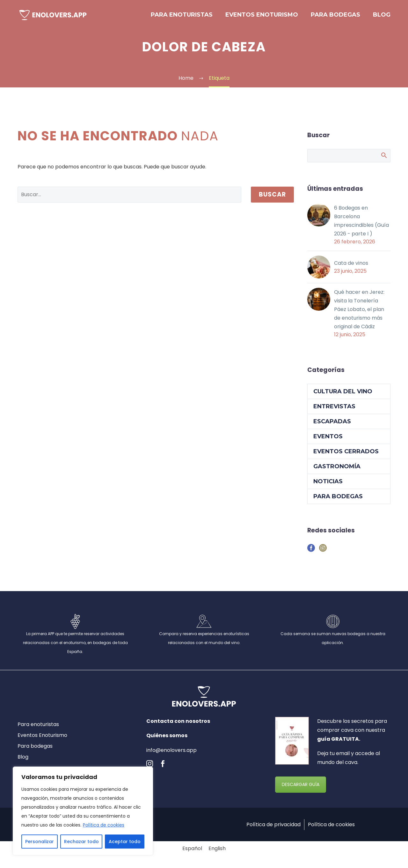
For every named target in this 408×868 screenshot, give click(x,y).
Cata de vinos (351, 264)
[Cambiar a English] (217, 851)
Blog (382, 15)
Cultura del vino (343, 394)
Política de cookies (104, 825)
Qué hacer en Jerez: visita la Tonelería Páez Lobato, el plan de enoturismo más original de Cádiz (359, 311)
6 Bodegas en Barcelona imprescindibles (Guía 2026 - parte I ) (361, 221)
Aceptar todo (125, 842)
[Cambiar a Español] (192, 851)
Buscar (272, 194)
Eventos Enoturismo (262, 15)
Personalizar (40, 842)
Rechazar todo (81, 842)
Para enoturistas (182, 15)
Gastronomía (337, 469)
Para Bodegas (338, 499)
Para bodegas (335, 15)
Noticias (328, 484)
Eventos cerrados (346, 454)
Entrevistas (334, 409)
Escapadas (332, 424)
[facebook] (163, 766)
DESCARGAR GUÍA (301, 787)
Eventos (328, 439)
